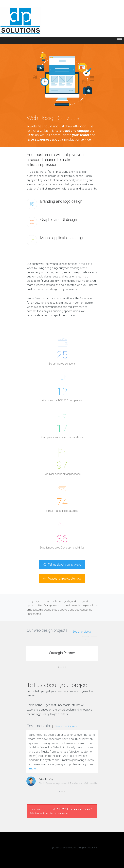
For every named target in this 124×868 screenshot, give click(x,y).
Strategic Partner (62, 653)
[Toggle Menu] (120, 40)
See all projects (82, 632)
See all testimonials (66, 727)
